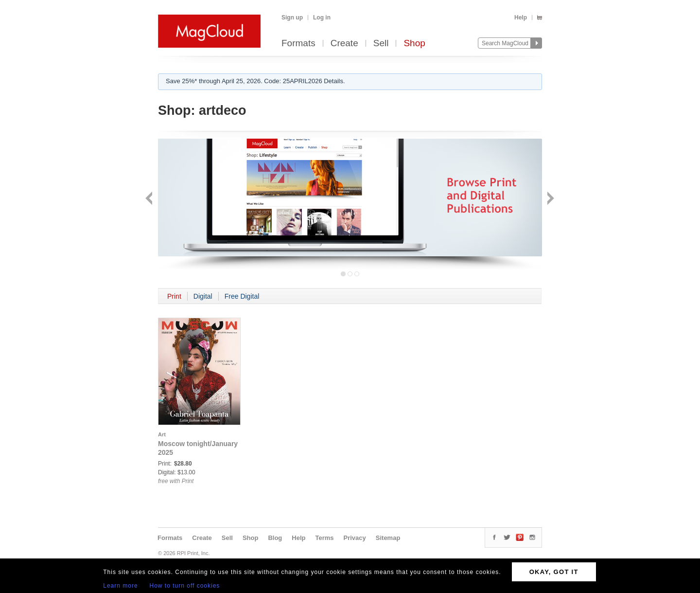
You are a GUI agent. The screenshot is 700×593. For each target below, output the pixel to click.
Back (150, 199)
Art (162, 434)
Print (174, 296)
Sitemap (388, 538)
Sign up (292, 18)
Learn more (120, 586)
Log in (322, 18)
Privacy (355, 538)
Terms (324, 538)
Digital (203, 296)
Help (521, 18)
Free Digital (242, 296)
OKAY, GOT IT (554, 572)
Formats (298, 44)
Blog (275, 538)
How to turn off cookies (185, 586)
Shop (414, 44)
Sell (381, 44)
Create (344, 44)
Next (550, 199)
